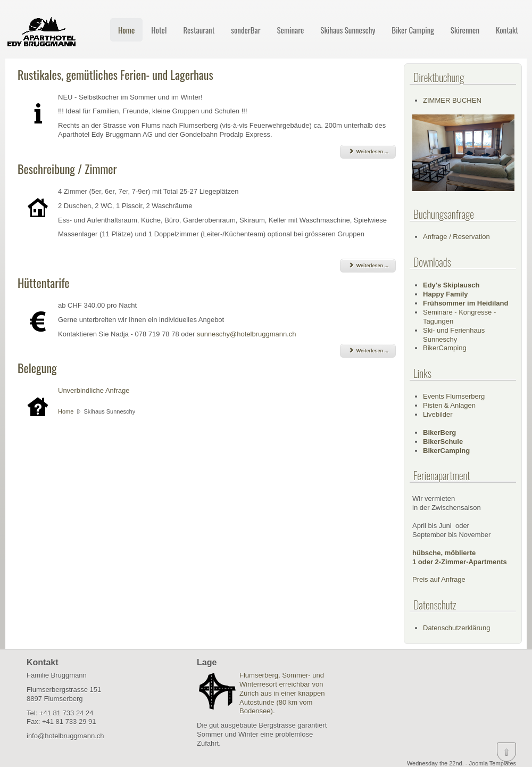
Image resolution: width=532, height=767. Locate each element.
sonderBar (246, 30)
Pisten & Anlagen (449, 405)
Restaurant (199, 30)
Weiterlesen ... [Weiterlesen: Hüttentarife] (368, 351)
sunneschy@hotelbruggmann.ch (247, 334)
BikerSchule (443, 442)
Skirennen (465, 30)
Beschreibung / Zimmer (67, 169)
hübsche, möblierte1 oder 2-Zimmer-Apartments (460, 557)
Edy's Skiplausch (451, 285)
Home (126, 30)
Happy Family (446, 294)
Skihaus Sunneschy (348, 30)
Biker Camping (413, 30)
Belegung (37, 368)
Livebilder (438, 414)
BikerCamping (445, 348)
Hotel (159, 30)
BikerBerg (439, 432)
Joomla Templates (493, 763)
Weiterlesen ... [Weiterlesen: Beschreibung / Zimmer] (368, 266)
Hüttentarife (44, 283)
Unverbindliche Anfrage (94, 390)
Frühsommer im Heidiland (465, 303)
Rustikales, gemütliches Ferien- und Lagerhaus (115, 75)
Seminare (290, 30)
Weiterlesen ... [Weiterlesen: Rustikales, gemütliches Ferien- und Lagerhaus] (368, 152)
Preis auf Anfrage (439, 579)
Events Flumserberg (454, 396)
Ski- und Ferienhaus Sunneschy (454, 335)
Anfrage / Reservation (456, 237)
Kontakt (507, 30)
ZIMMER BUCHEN (452, 100)
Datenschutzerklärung (456, 628)
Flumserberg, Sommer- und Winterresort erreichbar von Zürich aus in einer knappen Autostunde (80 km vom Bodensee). (282, 693)
